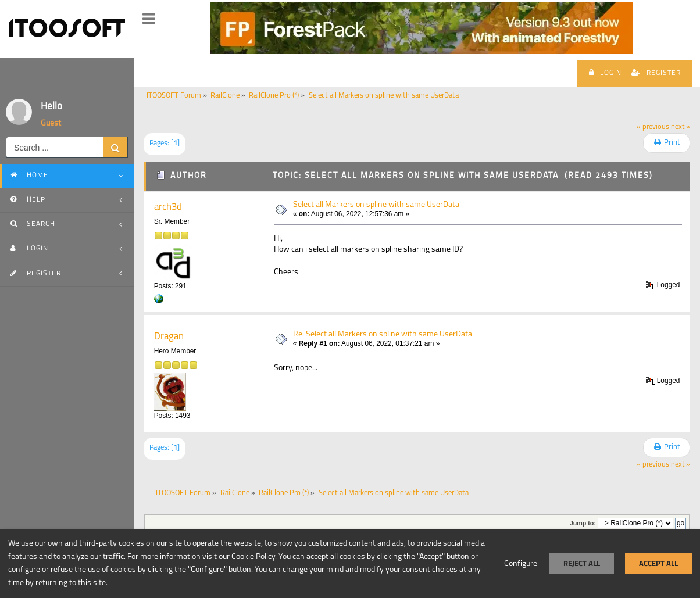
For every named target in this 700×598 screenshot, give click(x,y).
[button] (149, 19)
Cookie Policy (253, 557)
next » (681, 127)
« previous (653, 127)
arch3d (168, 207)
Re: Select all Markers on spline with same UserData (383, 334)
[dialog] (350, 563)
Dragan (169, 337)
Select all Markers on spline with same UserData (376, 205)
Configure (521, 564)
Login (605, 73)
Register (656, 73)
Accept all (658, 563)
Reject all (582, 563)
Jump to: (583, 523)
